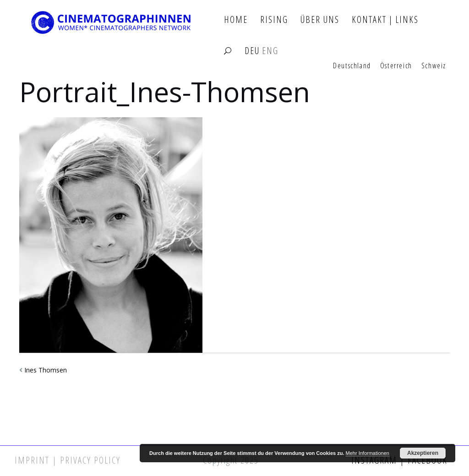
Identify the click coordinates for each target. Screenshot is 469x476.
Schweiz (434, 66)
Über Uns (320, 20)
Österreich (396, 66)
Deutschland (352, 66)
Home (236, 20)
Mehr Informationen (368, 453)
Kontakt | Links (385, 20)
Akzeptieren (423, 453)
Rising (274, 20)
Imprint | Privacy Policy (68, 460)
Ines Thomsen (46, 370)
